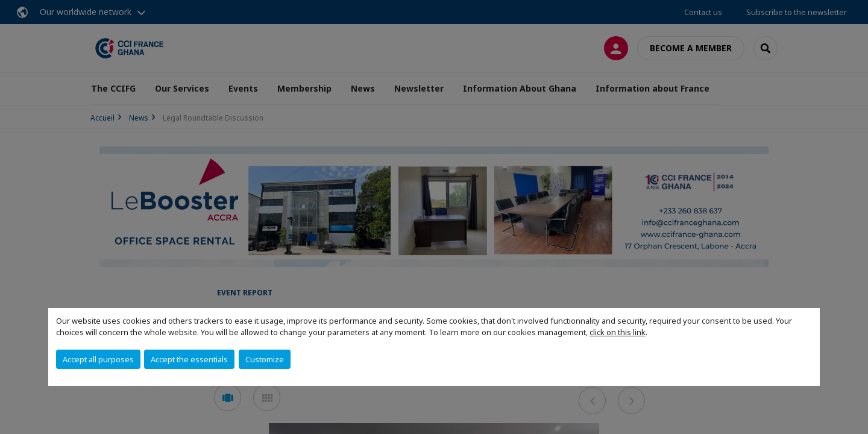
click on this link (618, 332)
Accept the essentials (189, 359)
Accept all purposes (98, 359)
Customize (265, 359)
